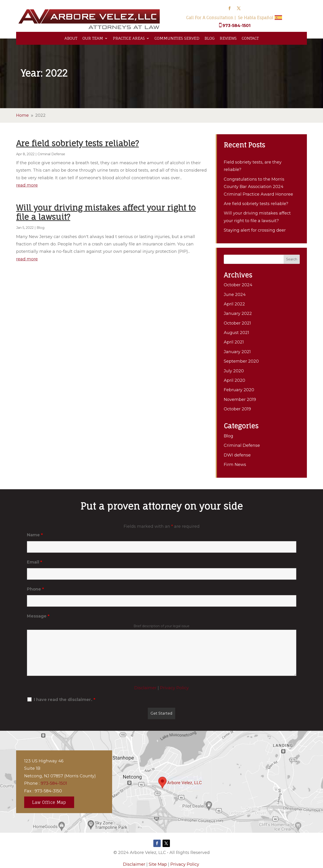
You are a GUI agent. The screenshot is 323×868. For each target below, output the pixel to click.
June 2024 (235, 295)
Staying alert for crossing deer (255, 230)
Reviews (228, 38)
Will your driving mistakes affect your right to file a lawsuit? (106, 212)
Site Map (158, 864)
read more (27, 185)
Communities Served (177, 38)
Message (38, 616)
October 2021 (237, 323)
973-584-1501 (236, 26)
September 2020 (241, 361)
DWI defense (237, 455)
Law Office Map (49, 802)
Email (35, 562)
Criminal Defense (51, 154)
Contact (250, 38)
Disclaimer (145, 688)
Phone (35, 589)
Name (35, 535)
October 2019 (237, 409)
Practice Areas (129, 38)
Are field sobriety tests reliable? (77, 143)
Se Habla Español (256, 18)
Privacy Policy (174, 688)
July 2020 (234, 371)
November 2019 (240, 400)
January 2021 (237, 352)
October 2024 (238, 285)
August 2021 (236, 333)
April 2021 (234, 342)
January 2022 (238, 313)
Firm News (235, 465)
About (71, 38)
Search (292, 259)
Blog (210, 38)
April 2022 (234, 304)
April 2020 (234, 380)
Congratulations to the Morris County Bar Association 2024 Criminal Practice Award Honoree (258, 187)
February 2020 (239, 390)
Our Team (93, 38)
